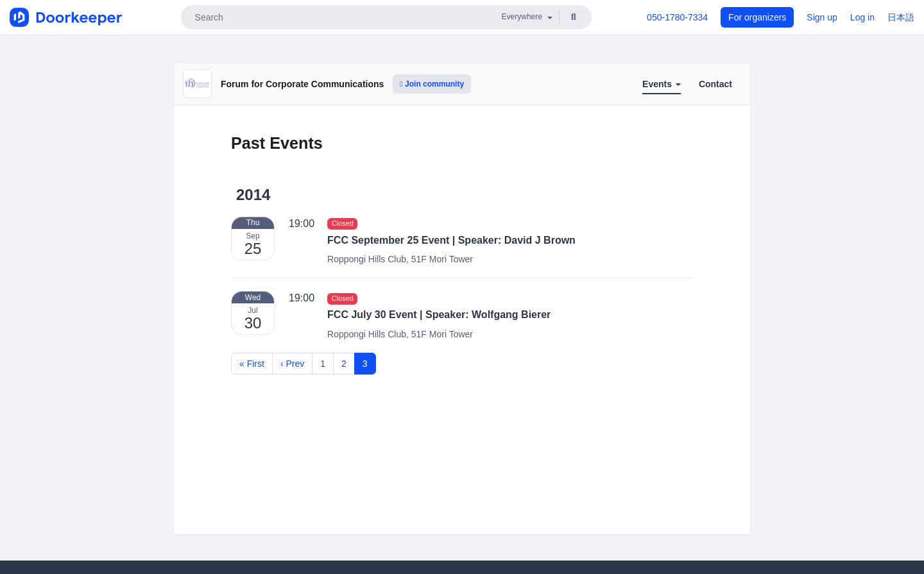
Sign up (822, 17)
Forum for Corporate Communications (302, 84)
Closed (343, 224)
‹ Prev (292, 364)
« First (252, 364)
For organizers (757, 17)
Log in (862, 17)
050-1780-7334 (677, 17)
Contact (715, 84)
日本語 (901, 17)
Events (662, 84)
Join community (432, 84)
